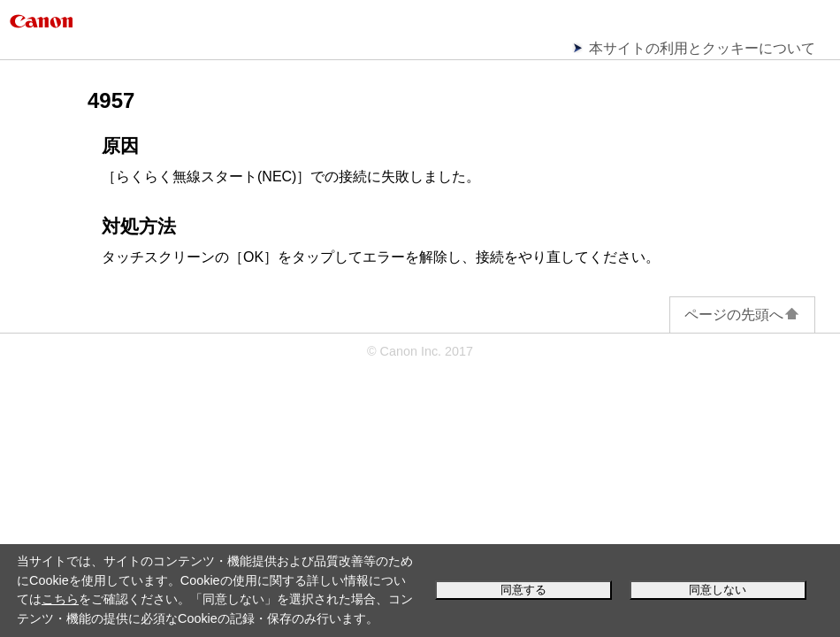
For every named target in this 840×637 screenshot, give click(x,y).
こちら (60, 599)
